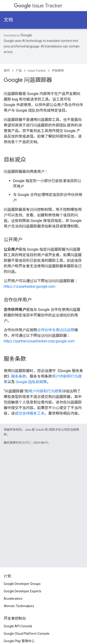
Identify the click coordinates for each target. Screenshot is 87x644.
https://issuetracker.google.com (29, 286)
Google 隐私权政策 (31, 382)
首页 (7, 71)
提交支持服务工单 (30, 413)
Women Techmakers (19, 606)
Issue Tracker (38, 6)
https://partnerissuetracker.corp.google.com (39, 341)
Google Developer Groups (22, 584)
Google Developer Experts (23, 591)
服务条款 (19, 376)
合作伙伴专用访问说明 (56, 330)
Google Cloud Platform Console (27, 634)
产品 (19, 71)
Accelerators (13, 599)
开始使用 (58, 71)
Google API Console (18, 626)
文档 (8, 20)
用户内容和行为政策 (45, 391)
